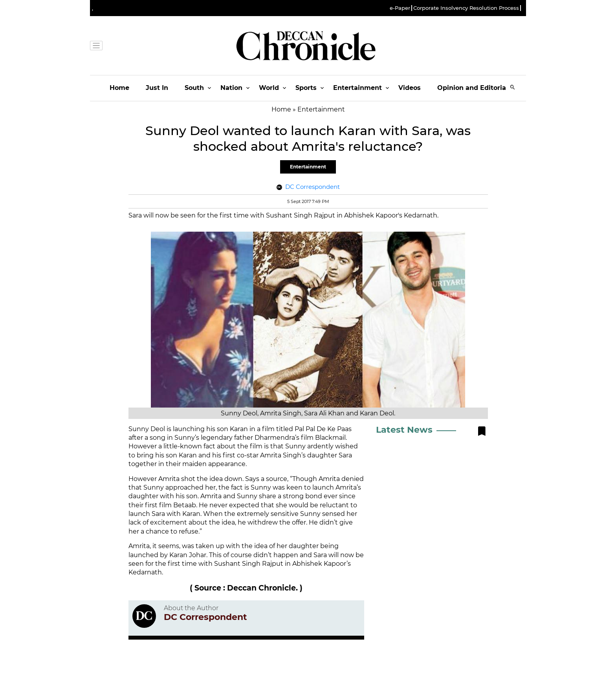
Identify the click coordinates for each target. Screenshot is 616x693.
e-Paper (400, 8)
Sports (306, 88)
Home (119, 88)
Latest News (404, 430)
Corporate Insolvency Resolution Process (466, 8)
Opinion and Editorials (474, 88)
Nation (231, 88)
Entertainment (357, 88)
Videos (410, 88)
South (194, 88)
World (269, 88)
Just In (157, 88)
